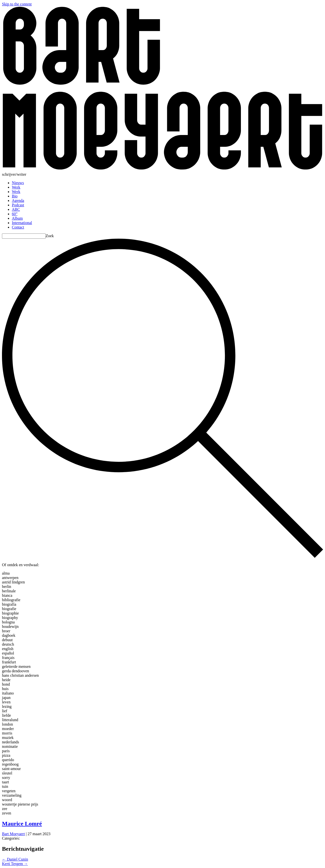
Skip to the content (17, 4)
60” (15, 214)
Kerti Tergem (15, 864)
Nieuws (18, 183)
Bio (15, 196)
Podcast (18, 205)
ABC (16, 209)
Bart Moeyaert (13, 834)
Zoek (50, 236)
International (22, 223)
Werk (16, 187)
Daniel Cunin (15, 859)
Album (17, 218)
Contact (18, 227)
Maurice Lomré (22, 824)
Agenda (18, 201)
